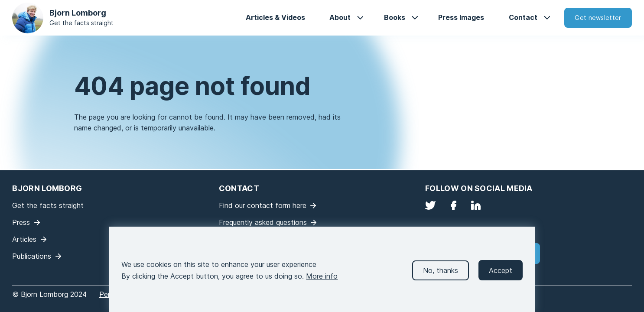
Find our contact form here (263, 205)
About (340, 17)
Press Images (461, 17)
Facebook (453, 205)
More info (322, 282)
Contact (523, 17)
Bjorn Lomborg (78, 13)
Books (395, 17)
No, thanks (441, 276)
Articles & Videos (275, 17)
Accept (501, 276)
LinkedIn (476, 205)
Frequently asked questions (263, 222)
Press (21, 222)
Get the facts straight (81, 23)
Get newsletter (598, 18)
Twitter (430, 205)
